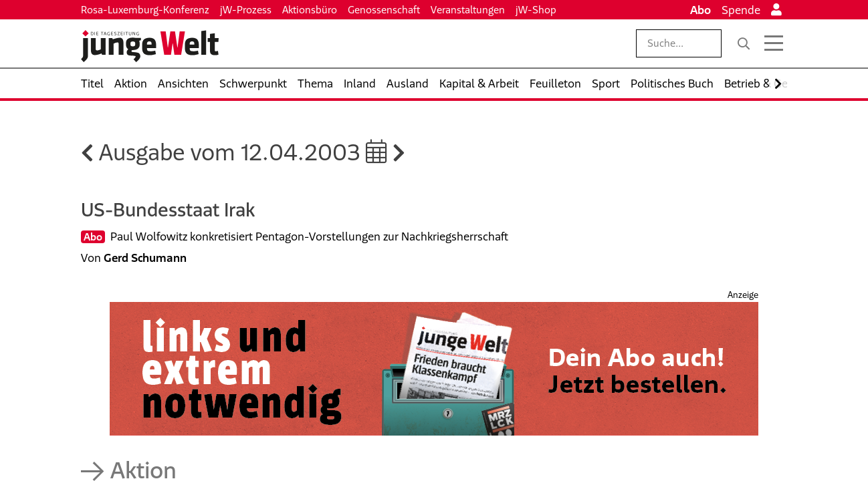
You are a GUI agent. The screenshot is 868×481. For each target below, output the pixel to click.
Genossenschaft (384, 10)
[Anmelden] (776, 10)
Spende (741, 10)
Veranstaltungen (468, 10)
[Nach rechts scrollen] (778, 84)
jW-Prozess (246, 10)
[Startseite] (150, 46)
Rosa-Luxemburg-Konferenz (145, 10)
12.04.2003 (314, 152)
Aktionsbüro (310, 10)
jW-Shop (536, 10)
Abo (700, 10)
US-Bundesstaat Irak (168, 209)
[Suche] (744, 43)
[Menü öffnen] (774, 43)
